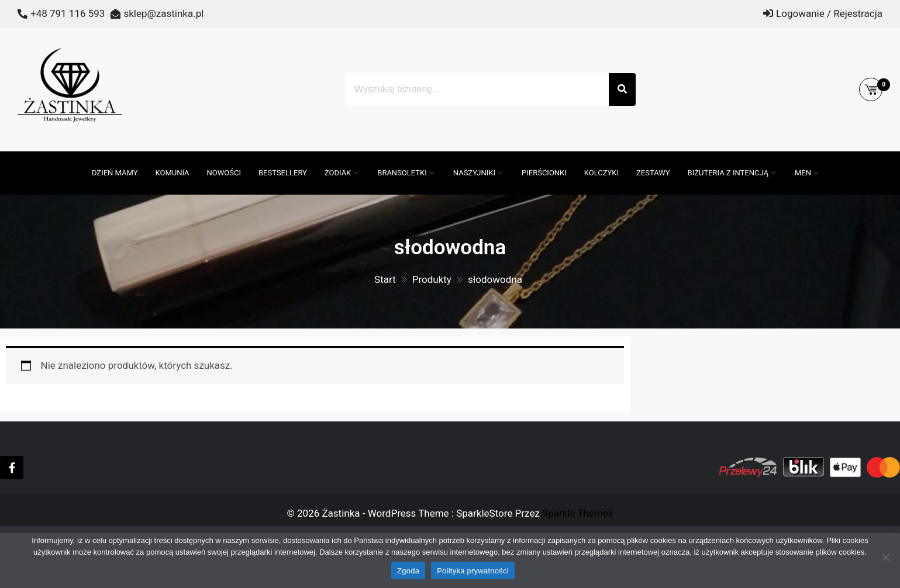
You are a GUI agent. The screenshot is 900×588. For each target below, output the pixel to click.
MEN (803, 173)
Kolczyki (601, 173)
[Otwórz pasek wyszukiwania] (77, 157)
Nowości (224, 173)
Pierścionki (544, 173)
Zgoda (408, 571)
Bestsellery (283, 173)
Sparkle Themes (578, 513)
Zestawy (653, 173)
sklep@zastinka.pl (163, 13)
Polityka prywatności (473, 571)
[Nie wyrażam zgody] (885, 557)
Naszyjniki (474, 173)
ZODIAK (338, 173)
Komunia (173, 173)
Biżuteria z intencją (728, 173)
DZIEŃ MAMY (115, 173)
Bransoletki (402, 173)
